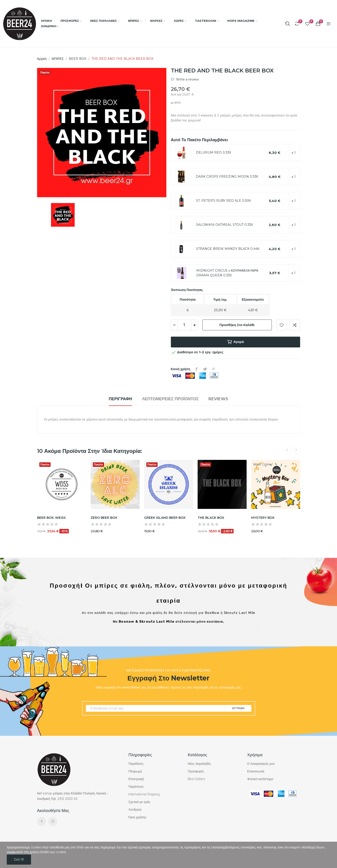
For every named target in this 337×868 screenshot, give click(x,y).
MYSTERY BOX (263, 518)
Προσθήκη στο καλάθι (237, 325)
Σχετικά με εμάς (139, 802)
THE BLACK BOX (211, 518)
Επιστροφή (136, 779)
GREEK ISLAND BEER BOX (165, 518)
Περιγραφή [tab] (121, 399)
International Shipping (144, 794)
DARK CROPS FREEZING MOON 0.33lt (227, 177)
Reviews (218, 399)
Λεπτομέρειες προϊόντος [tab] (170, 399)
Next (296, 450)
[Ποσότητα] (184, 325)
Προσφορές (196, 771)
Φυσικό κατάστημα (260, 779)
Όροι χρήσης (137, 817)
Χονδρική (135, 810)
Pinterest (214, 369)
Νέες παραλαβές (199, 764)
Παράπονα (136, 787)
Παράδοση (136, 764)
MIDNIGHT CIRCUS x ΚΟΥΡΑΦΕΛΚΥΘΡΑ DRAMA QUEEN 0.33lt (227, 273)
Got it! (19, 859)
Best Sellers (196, 779)
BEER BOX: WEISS (51, 518)
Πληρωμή (135, 771)
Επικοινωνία (256, 771)
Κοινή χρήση (196, 369)
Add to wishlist (282, 325)
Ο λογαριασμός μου (261, 764)
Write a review (187, 79)
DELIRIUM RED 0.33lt (214, 152)
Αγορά (235, 342)
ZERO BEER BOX (104, 518)
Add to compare (295, 325)
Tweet (205, 369)
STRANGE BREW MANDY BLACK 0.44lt (228, 249)
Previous (287, 450)
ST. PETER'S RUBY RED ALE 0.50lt (223, 201)
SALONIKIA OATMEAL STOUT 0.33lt (224, 225)
